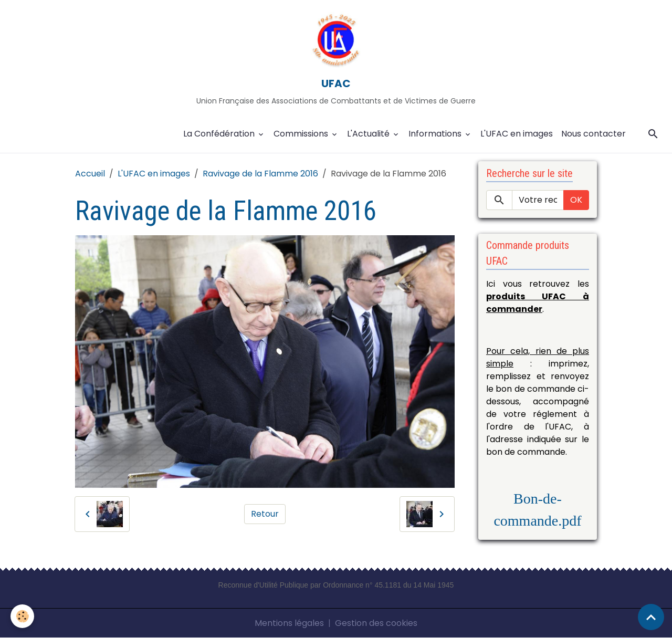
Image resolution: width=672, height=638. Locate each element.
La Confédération (220, 134)
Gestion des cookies (376, 623)
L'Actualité (369, 134)
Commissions (302, 134)
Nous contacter (594, 134)
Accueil (90, 174)
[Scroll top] (651, 617)
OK (576, 200)
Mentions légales (289, 623)
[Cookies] (22, 616)
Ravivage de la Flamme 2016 (260, 174)
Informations (436, 134)
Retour (265, 514)
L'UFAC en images (517, 134)
